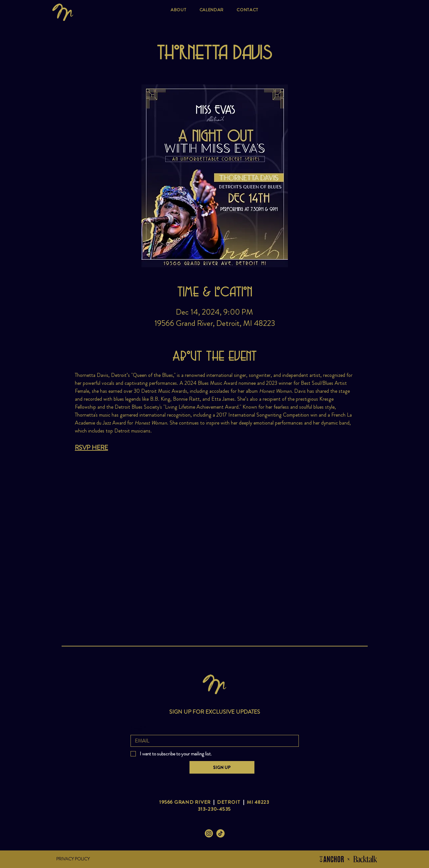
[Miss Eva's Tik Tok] (220, 833)
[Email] (213, 741)
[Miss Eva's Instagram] (209, 833)
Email (138, 729)
